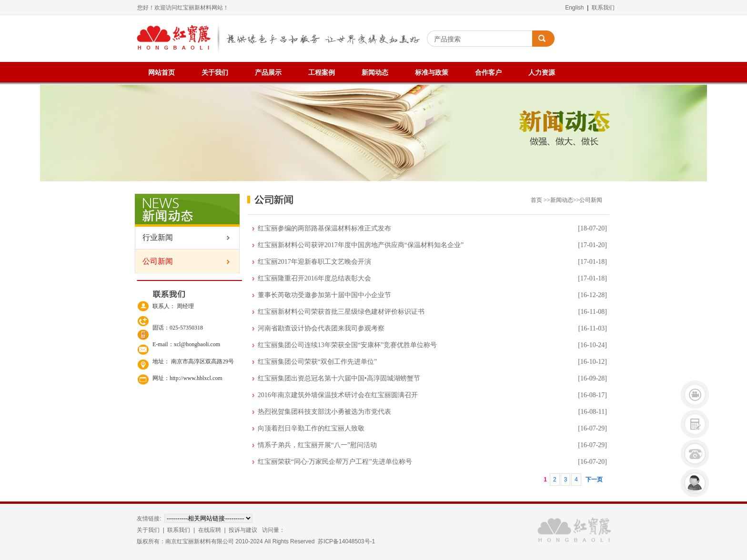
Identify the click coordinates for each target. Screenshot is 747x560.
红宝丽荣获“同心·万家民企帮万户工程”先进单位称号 (335, 462)
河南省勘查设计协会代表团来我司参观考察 (321, 328)
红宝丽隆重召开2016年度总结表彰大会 (314, 278)
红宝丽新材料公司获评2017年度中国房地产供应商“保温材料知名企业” (361, 245)
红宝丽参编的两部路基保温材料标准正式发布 (324, 228)
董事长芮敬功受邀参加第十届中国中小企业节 (324, 295)
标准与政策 (432, 73)
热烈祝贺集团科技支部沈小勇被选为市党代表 (324, 412)
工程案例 (322, 73)
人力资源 (542, 73)
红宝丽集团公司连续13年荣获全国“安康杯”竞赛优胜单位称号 (347, 345)
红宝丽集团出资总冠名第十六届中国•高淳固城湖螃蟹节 (339, 378)
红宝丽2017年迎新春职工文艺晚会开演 (314, 262)
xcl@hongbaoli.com (197, 344)
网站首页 (162, 73)
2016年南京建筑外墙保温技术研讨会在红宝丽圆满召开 (338, 395)
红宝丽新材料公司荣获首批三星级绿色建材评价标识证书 (341, 312)
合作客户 (488, 73)
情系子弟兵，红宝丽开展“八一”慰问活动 (317, 445)
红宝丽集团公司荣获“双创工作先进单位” (317, 362)
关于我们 (215, 73)
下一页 (594, 480)
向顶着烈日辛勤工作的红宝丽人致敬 (311, 428)
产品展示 (268, 73)
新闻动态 (375, 73)
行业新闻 (154, 237)
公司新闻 (154, 261)
